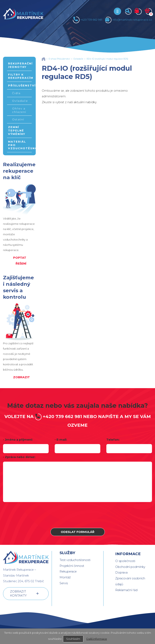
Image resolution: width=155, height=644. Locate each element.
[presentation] (77, 515)
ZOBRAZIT (21, 377)
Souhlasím (73, 639)
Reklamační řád (126, 590)
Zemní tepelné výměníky (17, 130)
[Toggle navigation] (117, 11)
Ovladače (20, 101)
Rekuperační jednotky (20, 65)
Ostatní (18, 119)
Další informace (97, 639)
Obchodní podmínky (130, 567)
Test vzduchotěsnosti (75, 560)
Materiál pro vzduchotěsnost (20, 145)
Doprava (121, 573)
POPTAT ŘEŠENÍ (20, 261)
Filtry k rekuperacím (20, 76)
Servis (64, 583)
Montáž (65, 577)
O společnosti (125, 561)
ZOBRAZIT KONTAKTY (18, 594)
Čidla (16, 93)
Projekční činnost (72, 566)
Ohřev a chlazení (19, 110)
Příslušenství (20, 85)
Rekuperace (68, 572)
